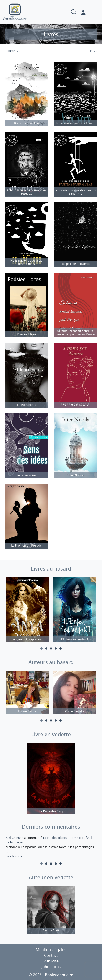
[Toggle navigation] (93, 12)
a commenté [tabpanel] (51, 847)
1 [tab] (41, 649)
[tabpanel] (27, 610)
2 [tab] (46, 649)
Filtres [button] (13, 51)
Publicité (51, 961)
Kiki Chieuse (15, 838)
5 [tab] (61, 649)
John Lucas (51, 967)
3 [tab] (51, 649)
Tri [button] (93, 51)
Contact (51, 955)
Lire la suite (14, 856)
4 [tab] (56, 649)
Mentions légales (51, 950)
